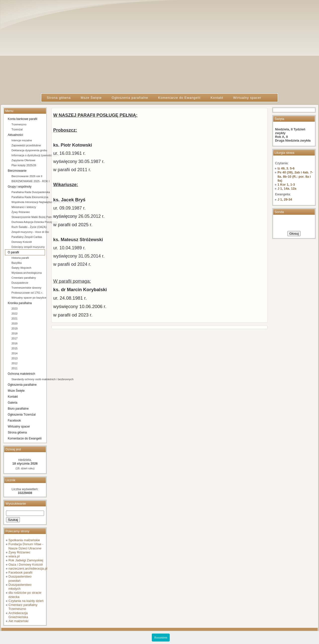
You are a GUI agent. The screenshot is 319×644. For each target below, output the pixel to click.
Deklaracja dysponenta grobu (28, 150)
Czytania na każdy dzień (26, 601)
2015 (14, 348)
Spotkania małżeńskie (24, 540)
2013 (14, 358)
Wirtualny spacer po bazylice (28, 298)
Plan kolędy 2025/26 (24, 165)
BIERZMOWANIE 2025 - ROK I (28, 181)
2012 (14, 363)
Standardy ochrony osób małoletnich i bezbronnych (28, 379)
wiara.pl (14, 556)
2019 (14, 328)
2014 (14, 353)
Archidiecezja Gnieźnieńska (18, 615)
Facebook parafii (20, 572)
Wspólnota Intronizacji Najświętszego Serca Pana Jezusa (28, 202)
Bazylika (17, 263)
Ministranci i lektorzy (24, 207)
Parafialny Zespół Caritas (27, 237)
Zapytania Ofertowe (23, 160)
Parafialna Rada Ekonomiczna (28, 197)
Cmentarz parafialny (24, 278)
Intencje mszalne (22, 140)
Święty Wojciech (21, 268)
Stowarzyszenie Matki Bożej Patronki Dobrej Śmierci (28, 217)
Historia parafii (20, 258)
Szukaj (13, 520)
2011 (14, 368)
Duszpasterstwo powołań (20, 578)
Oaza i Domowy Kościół (26, 564)
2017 (14, 338)
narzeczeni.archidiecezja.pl (28, 568)
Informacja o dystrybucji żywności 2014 (28, 155)
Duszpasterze (20, 283)
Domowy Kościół (22, 242)
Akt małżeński (18, 621)
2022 (14, 314)
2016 (14, 343)
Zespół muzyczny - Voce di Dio (28, 232)
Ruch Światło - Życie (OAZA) (28, 227)
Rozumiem (161, 638)
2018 (14, 333)
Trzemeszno (19, 124)
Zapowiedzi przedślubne (26, 145)
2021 (14, 319)
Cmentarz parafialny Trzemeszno (23, 607)
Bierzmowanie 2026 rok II (27, 176)
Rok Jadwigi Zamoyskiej (26, 560)
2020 (14, 323)
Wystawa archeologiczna (27, 273)
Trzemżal (17, 129)
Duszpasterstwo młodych (20, 587)
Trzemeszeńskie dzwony (26, 288)
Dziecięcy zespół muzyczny (28, 247)
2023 (14, 309)
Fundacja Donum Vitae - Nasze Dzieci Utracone (26, 546)
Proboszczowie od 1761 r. (27, 293)
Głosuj (294, 234)
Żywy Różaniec (21, 212)
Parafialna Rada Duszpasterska (28, 192)
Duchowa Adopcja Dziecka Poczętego (28, 222)
